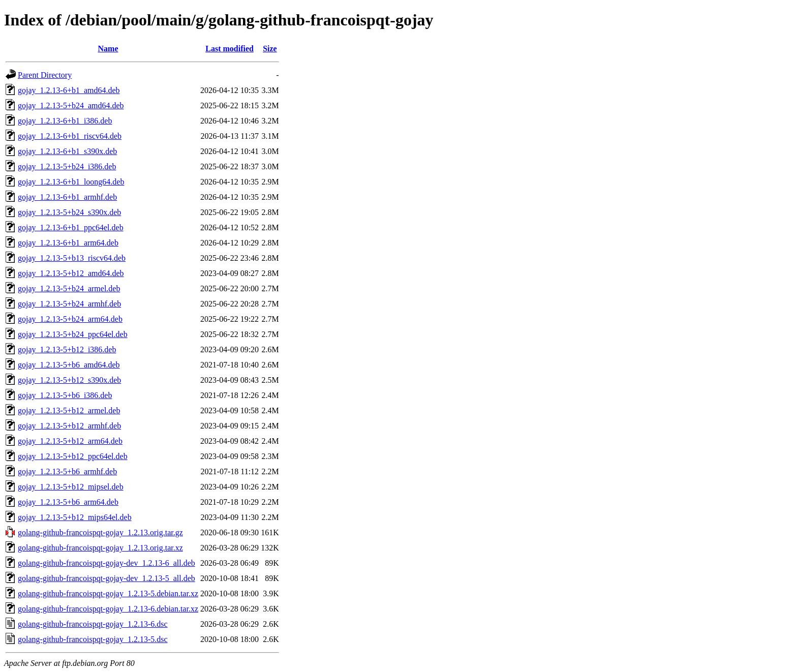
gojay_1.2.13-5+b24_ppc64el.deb (73, 334)
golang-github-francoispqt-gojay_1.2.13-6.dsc (93, 624)
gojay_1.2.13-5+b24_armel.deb (69, 288)
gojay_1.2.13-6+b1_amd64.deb (69, 90)
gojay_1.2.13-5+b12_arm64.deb (70, 441)
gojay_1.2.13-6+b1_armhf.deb (67, 197)
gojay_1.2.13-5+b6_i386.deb (65, 395)
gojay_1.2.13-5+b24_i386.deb (67, 166)
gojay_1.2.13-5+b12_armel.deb (69, 410)
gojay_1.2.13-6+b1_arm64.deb (68, 243)
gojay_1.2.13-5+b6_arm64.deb (68, 502)
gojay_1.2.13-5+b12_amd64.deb (71, 273)
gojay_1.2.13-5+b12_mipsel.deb (71, 487)
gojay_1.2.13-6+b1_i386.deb (65, 121)
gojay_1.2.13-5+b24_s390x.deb (69, 212)
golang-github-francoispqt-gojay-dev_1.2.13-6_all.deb (106, 563)
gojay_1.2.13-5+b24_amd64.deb (71, 105)
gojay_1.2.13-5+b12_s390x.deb (69, 380)
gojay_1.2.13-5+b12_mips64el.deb (75, 517)
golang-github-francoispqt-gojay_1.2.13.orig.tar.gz (100, 532)
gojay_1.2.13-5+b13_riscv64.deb (72, 258)
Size (270, 49)
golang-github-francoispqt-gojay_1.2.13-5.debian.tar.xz (108, 593)
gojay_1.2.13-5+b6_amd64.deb (69, 365)
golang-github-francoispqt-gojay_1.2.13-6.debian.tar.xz (108, 609)
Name (108, 49)
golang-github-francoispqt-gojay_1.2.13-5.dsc (93, 639)
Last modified (229, 49)
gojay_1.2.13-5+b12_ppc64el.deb (73, 456)
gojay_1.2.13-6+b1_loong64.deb (71, 182)
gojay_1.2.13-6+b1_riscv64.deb (70, 136)
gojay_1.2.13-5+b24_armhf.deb (69, 304)
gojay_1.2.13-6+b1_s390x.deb (67, 151)
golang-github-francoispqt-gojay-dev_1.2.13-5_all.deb (106, 578)
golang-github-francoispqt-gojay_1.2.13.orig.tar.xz (100, 548)
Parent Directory (45, 75)
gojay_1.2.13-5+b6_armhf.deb (67, 471)
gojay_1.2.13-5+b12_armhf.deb (69, 426)
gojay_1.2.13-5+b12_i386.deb (67, 349)
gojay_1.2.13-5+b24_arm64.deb (70, 319)
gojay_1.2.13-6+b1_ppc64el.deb (71, 227)
